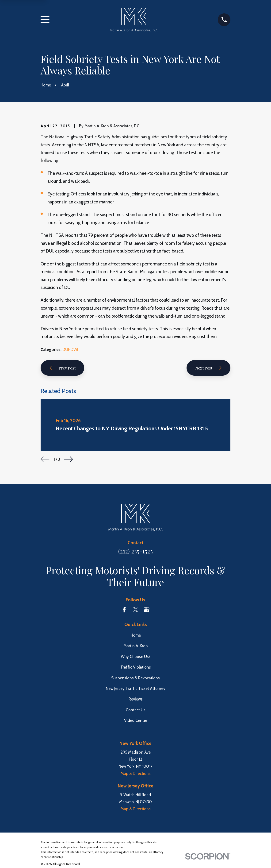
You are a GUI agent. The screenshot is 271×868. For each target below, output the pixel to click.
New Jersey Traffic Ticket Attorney (136, 689)
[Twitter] (136, 610)
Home (136, 635)
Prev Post (63, 368)
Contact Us (136, 710)
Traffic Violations (136, 667)
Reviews (136, 699)
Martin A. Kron (136, 646)
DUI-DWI (70, 350)
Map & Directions (136, 774)
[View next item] (68, 459)
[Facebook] (124, 610)
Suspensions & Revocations (135, 678)
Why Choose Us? (136, 657)
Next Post (208, 368)
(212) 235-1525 (135, 551)
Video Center (136, 720)
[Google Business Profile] (147, 610)
